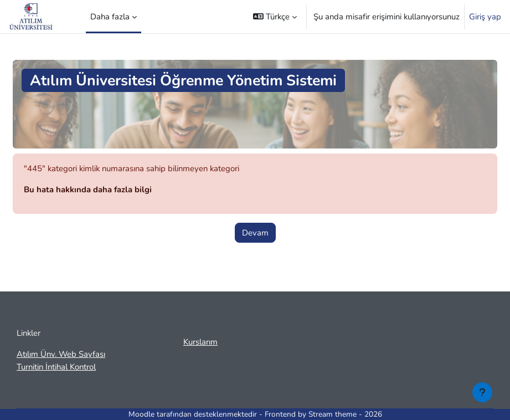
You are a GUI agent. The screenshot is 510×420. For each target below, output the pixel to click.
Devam (255, 233)
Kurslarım (200, 342)
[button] (275, 17)
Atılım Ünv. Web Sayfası (61, 354)
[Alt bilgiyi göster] (482, 392)
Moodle (141, 414)
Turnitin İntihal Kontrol (56, 367)
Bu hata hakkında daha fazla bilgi (88, 189)
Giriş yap (485, 17)
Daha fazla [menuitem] (110, 17)
